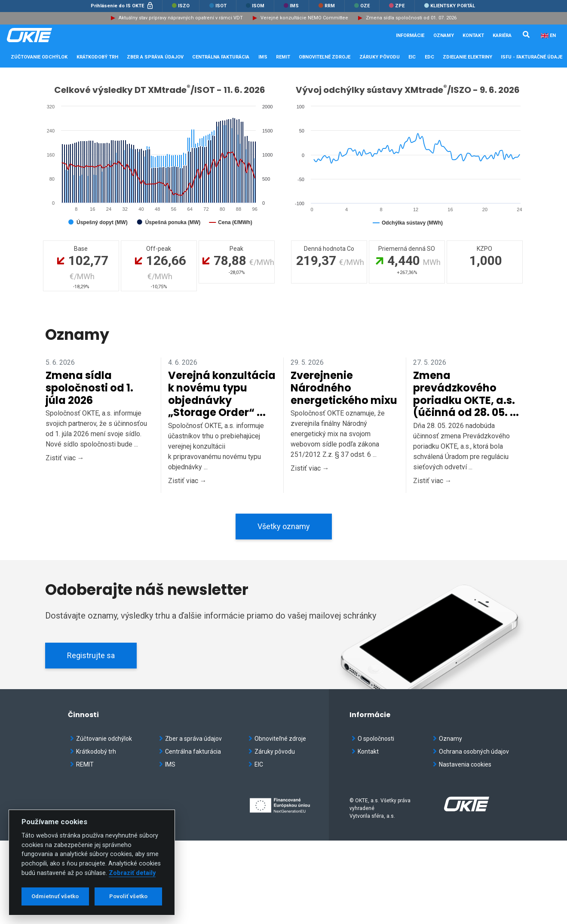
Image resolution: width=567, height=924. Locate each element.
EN (553, 35)
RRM (327, 6)
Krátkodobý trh (93, 752)
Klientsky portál (450, 6)
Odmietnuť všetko (55, 896)
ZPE (397, 6)
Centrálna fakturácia (190, 752)
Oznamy (444, 35)
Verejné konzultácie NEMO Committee (304, 18)
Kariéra (502, 35)
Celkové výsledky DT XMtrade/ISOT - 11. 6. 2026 (160, 90)
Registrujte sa (91, 655)
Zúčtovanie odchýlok (101, 739)
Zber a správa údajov (190, 739)
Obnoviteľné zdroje (277, 739)
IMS (291, 6)
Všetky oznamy (284, 526)
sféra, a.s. (383, 816)
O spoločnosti (373, 739)
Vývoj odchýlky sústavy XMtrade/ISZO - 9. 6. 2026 (408, 90)
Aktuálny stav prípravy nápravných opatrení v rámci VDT (181, 18)
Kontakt (473, 35)
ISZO (181, 6)
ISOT (218, 6)
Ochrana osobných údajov (471, 752)
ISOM (255, 6)
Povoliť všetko (128, 896)
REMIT (82, 764)
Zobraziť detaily (132, 873)
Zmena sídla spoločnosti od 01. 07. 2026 (411, 18)
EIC (412, 57)
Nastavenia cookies (462, 764)
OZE (362, 6)
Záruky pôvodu (272, 752)
